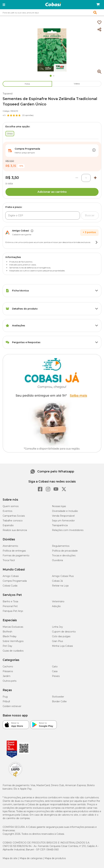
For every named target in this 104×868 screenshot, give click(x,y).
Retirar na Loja (60, 586)
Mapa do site (10, 858)
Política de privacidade (65, 551)
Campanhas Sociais (14, 516)
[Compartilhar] (99, 30)
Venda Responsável (63, 516)
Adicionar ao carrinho (52, 192)
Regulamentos (61, 546)
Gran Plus (57, 641)
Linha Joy (57, 627)
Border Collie (59, 701)
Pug (5, 697)
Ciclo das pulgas (61, 636)
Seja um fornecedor (63, 521)
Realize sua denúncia (15, 530)
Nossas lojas (59, 506)
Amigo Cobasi (11, 576)
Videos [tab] (77, 84)
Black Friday (10, 636)
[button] (4, 5)
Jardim (7, 676)
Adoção (56, 606)
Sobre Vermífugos (13, 641)
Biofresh (7, 632)
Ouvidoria (57, 560)
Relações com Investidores (68, 530)
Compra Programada (15, 581)
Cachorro (8, 667)
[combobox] (52, 13)
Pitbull (6, 701)
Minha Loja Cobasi (62, 646)
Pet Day (7, 646)
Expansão (8, 525)
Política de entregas (14, 551)
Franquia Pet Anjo (13, 611)
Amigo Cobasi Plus (63, 576)
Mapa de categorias (31, 858)
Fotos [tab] (27, 84)
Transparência (60, 525)
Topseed (8, 94)
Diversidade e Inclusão (65, 511)
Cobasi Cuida (10, 586)
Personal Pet (10, 606)
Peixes (56, 676)
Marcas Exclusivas (13, 627)
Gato (55, 667)
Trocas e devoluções (64, 555)
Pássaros (8, 671)
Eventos (7, 511)
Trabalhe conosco (13, 521)
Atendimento (10, 546)
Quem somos (11, 506)
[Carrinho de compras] (98, 5)
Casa (55, 671)
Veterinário (58, 601)
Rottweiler (58, 697)
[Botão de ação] (94, 151)
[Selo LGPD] (15, 777)
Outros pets (9, 681)
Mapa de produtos (55, 858)
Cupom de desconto (64, 632)
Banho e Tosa (10, 601)
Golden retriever (12, 706)
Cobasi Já (57, 581)
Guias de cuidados (13, 651)
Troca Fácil (9, 560)
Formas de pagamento (16, 555)
